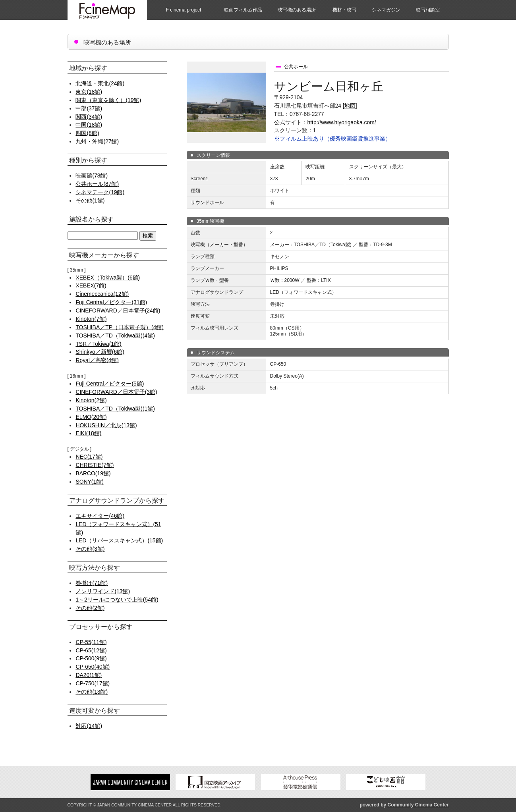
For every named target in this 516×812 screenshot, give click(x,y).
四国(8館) (87, 133)
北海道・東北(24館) (100, 83)
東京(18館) (89, 92)
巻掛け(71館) (92, 583)
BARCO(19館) (93, 473)
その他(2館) (90, 608)
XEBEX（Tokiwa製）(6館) (108, 278)
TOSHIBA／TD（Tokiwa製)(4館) (115, 336)
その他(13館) (92, 692)
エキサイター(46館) (100, 516)
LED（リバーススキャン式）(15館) (119, 540)
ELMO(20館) (91, 417)
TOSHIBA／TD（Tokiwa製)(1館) (115, 409)
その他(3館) (90, 549)
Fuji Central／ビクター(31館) (111, 302)
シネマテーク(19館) (100, 192)
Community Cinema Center (418, 805)
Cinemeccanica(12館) (102, 294)
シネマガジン (386, 10)
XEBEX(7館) (91, 285)
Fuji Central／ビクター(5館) (110, 384)
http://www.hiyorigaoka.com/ (342, 122)
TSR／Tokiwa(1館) (98, 344)
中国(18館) (89, 125)
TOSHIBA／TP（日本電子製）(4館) (120, 327)
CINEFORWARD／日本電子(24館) (118, 311)
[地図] (350, 106)
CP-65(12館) (91, 650)
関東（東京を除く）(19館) (108, 100)
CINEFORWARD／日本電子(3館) (116, 392)
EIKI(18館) (88, 433)
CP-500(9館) (91, 658)
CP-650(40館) (93, 667)
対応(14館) (89, 726)
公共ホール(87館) (97, 184)
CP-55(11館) (91, 642)
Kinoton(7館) (91, 319)
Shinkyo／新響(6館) (100, 352)
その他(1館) (90, 201)
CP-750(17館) (93, 683)
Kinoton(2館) (91, 400)
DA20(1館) (89, 675)
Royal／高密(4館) (97, 360)
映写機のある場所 (297, 10)
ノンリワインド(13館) (103, 591)
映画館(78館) (92, 176)
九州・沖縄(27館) (97, 141)
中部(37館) (89, 108)
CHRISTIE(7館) (95, 465)
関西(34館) (89, 117)
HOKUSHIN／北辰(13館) (106, 425)
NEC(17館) (89, 457)
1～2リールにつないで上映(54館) (117, 600)
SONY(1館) (89, 482)
